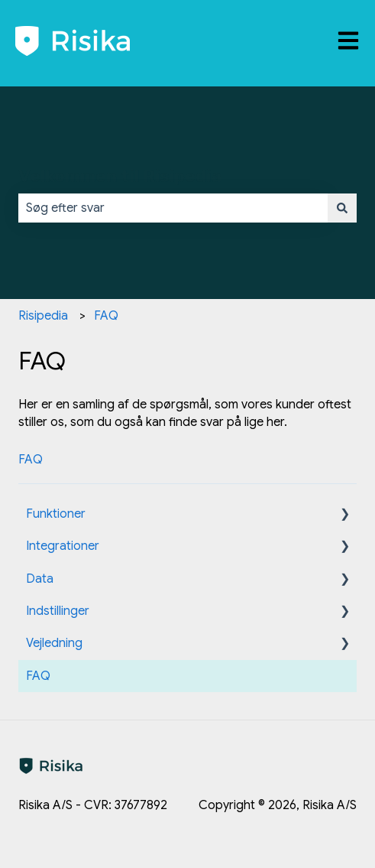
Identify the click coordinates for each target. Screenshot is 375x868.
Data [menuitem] (40, 579)
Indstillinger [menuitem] (58, 611)
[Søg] (342, 208)
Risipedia (43, 316)
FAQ (106, 316)
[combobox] (173, 208)
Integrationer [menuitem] (63, 546)
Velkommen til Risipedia (120, 176)
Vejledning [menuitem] (54, 643)
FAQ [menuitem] (38, 676)
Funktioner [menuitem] (56, 514)
